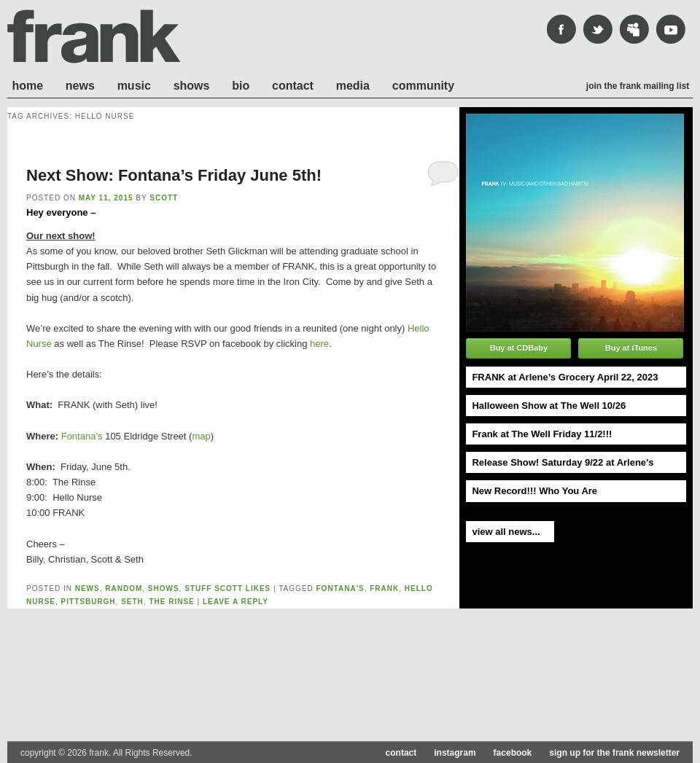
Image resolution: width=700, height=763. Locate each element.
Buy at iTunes (631, 348)
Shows (192, 86)
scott (164, 198)
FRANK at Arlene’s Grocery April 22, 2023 (565, 377)
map (201, 436)
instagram (455, 753)
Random (124, 588)
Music (134, 86)
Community (423, 86)
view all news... (506, 532)
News (80, 86)
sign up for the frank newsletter (614, 753)
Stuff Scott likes (227, 588)
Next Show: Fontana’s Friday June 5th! (174, 175)
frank (94, 36)
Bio (241, 86)
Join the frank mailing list (638, 86)
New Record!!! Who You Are (534, 491)
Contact (293, 86)
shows (164, 588)
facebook (513, 753)
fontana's (341, 588)
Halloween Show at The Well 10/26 (549, 406)
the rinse (171, 602)
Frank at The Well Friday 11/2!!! (542, 434)
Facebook (561, 29)
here (319, 344)
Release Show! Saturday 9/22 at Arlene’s (563, 462)
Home (27, 86)
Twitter (598, 29)
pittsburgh (89, 602)
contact (401, 753)
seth (132, 602)
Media (353, 86)
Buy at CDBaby (519, 348)
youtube (671, 29)
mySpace (634, 29)
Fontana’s (82, 436)
